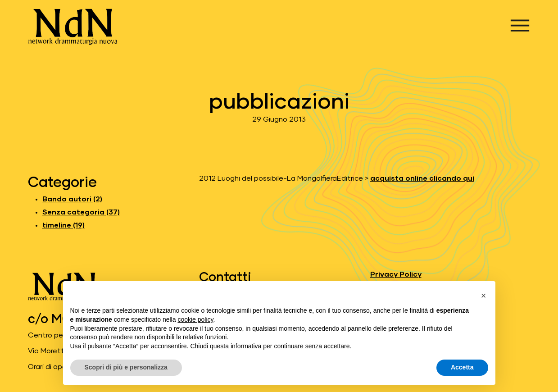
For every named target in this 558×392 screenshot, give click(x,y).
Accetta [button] (462, 367)
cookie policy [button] (195, 319)
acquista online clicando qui (422, 178)
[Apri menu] (520, 25)
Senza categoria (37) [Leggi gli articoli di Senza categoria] (81, 212)
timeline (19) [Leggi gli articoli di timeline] (64, 225)
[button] (484, 296)
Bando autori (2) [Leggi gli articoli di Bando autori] (72, 199)
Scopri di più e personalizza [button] (126, 367)
